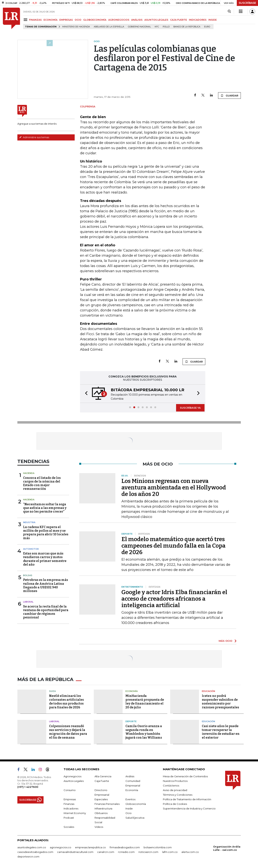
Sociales (69, 827)
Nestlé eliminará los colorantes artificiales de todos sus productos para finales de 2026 (66, 702)
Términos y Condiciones (178, 795)
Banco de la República (187, 27)
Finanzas (69, 804)
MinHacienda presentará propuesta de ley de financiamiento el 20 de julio (145, 702)
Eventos (130, 799)
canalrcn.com (106, 852)
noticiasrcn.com (148, 852)
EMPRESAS (66, 20)
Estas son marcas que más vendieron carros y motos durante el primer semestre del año (45, 559)
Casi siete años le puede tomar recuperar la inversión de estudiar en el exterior (221, 732)
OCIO (78, 20)
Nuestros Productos (175, 781)
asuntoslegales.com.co (32, 847)
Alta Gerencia (103, 776)
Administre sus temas (34, 137)
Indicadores (71, 808)
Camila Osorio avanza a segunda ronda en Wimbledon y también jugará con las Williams (144, 732)
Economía (132, 691)
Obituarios (101, 813)
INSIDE (213, 20)
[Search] (229, 11)
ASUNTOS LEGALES (156, 20)
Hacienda (29, 473)
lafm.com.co (170, 852)
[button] (85, 394)
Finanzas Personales (107, 804)
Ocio (129, 813)
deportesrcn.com (28, 857)
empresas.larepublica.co (90, 847)
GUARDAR (229, 96)
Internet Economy (75, 813)
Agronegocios (72, 776)
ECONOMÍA (51, 20)
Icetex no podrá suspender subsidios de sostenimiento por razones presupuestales (220, 702)
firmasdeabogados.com (125, 847)
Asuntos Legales (74, 781)
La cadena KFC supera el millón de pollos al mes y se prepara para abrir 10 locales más (46, 533)
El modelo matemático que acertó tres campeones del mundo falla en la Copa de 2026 (173, 546)
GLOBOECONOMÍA (95, 20)
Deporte (131, 721)
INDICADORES (198, 20)
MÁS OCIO (225, 641)
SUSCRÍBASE (247, 3)
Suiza (52, 691)
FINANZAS (35, 20)
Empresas (70, 799)
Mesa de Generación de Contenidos (185, 776)
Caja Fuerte (102, 781)
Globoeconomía (136, 804)
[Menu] (26, 20)
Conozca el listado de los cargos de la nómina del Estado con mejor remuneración (42, 483)
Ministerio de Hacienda (76, 27)
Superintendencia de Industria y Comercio (189, 808)
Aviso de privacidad (175, 790)
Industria (29, 522)
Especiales (101, 799)
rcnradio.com (126, 852)
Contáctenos (171, 786)
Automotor (31, 549)
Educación (208, 691)
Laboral (28, 602)
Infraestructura (103, 808)
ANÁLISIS (137, 20)
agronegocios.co (61, 847)
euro (207, 27)
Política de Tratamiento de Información (187, 799)
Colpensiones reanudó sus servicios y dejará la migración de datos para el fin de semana (68, 732)
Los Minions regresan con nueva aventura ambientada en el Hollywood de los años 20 (174, 487)
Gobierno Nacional (139, 27)
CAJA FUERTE (179, 20)
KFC (157, 27)
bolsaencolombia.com (158, 847)
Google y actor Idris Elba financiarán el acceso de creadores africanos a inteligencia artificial (174, 599)
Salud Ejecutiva (135, 818)
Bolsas (28, 575)
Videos (99, 827)
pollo (166, 27)
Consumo (70, 790)
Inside (129, 808)
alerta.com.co (190, 852)
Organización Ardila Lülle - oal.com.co (227, 848)
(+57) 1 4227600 (28, 787)
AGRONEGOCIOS (119, 20)
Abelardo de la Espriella (109, 27)
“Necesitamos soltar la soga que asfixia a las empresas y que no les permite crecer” (45, 508)
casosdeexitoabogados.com (35, 852)
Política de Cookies (175, 804)
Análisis (130, 776)
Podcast (69, 818)
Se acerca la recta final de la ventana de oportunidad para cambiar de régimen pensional (46, 612)
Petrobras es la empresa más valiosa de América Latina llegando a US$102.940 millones (46, 585)
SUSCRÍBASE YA (190, 408)
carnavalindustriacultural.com (75, 852)
